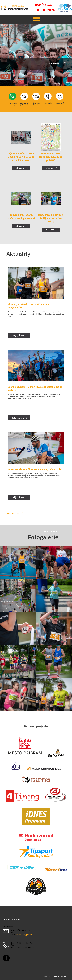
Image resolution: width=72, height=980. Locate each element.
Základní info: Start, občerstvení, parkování (21, 216)
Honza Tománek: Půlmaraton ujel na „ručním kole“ (35, 469)
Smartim (66, 976)
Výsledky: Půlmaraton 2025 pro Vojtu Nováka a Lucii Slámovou (21, 157)
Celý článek (18, 335)
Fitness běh (48, 103)
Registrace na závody (12, 104)
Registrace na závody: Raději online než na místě (51, 218)
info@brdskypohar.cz (24, 934)
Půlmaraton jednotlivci (24, 104)
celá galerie (50, 531)
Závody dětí (60, 103)
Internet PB (58, 976)
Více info (20, 168)
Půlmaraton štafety (36, 104)
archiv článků (15, 513)
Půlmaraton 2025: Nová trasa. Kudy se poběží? (51, 157)
